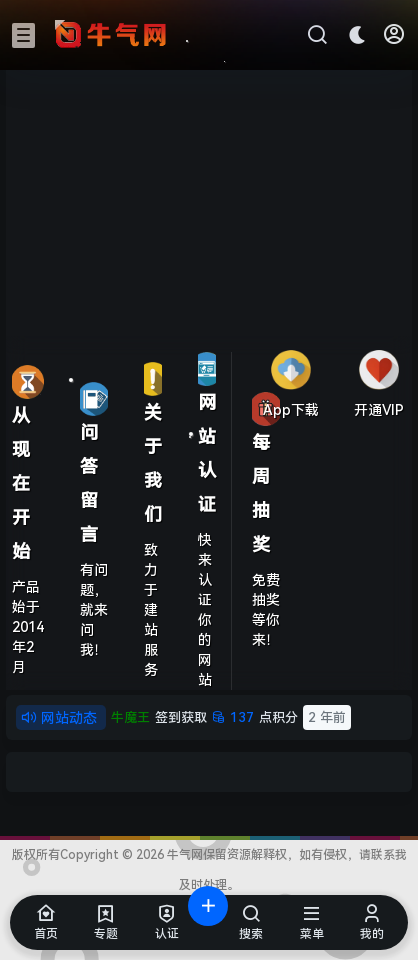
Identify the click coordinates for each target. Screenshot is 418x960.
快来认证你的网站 (205, 610)
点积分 (231, 717)
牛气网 (183, 855)
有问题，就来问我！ (94, 610)
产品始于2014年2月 (28, 627)
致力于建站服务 (151, 610)
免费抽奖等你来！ (266, 610)
